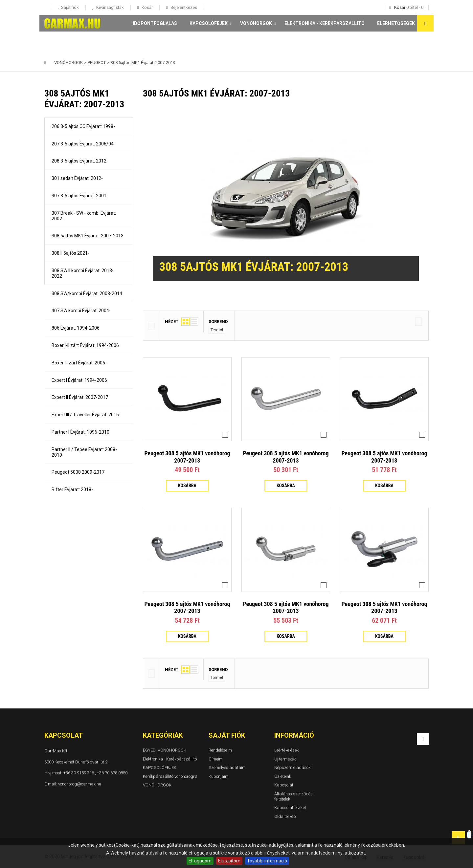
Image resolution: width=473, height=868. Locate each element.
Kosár (147, 7)
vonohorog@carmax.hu (80, 783)
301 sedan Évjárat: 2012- (77, 178)
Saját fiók (227, 735)
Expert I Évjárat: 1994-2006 (79, 380)
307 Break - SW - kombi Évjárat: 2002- (84, 216)
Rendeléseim (220, 750)
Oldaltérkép (285, 816)
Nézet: (172, 322)
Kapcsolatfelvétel (290, 807)
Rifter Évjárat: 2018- (72, 489)
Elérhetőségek (396, 23)
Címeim (216, 759)
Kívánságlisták (110, 7)
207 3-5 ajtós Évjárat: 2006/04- (83, 144)
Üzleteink (283, 776)
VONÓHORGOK (256, 23)
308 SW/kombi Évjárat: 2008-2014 (87, 293)
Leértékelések (286, 750)
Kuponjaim (219, 776)
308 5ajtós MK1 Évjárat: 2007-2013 (88, 236)
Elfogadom (200, 861)
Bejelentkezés (183, 7)
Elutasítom (229, 861)
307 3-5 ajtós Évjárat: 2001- (80, 196)
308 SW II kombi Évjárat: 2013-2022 (83, 273)
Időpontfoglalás (155, 23)
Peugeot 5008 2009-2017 (78, 472)
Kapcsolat (284, 785)
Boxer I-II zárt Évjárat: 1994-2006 (85, 345)
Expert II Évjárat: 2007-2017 (80, 397)
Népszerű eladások (292, 767)
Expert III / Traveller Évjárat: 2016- (86, 415)
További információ (267, 861)
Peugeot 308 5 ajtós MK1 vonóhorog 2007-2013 (187, 457)
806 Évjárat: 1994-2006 (76, 328)
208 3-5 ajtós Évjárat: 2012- (80, 161)
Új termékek (285, 759)
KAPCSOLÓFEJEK (209, 23)
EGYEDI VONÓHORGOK (165, 750)
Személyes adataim (227, 767)
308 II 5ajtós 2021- (70, 253)
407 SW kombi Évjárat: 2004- (81, 311)
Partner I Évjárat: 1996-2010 (80, 432)
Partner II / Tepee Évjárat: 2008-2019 (84, 452)
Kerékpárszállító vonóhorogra (170, 776)
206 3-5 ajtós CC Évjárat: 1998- (83, 126)
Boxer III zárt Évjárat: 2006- (79, 363)
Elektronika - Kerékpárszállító (325, 23)
